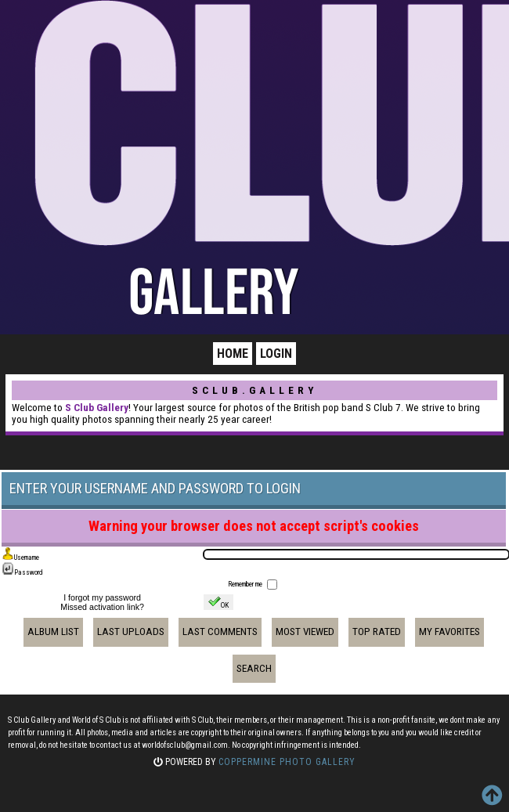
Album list (53, 632)
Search (254, 668)
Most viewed (305, 632)
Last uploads (131, 632)
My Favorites (449, 632)
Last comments (220, 632)
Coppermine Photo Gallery (287, 762)
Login (276, 354)
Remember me (246, 584)
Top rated (377, 632)
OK (218, 602)
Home (233, 354)
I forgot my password (102, 597)
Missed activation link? (102, 607)
